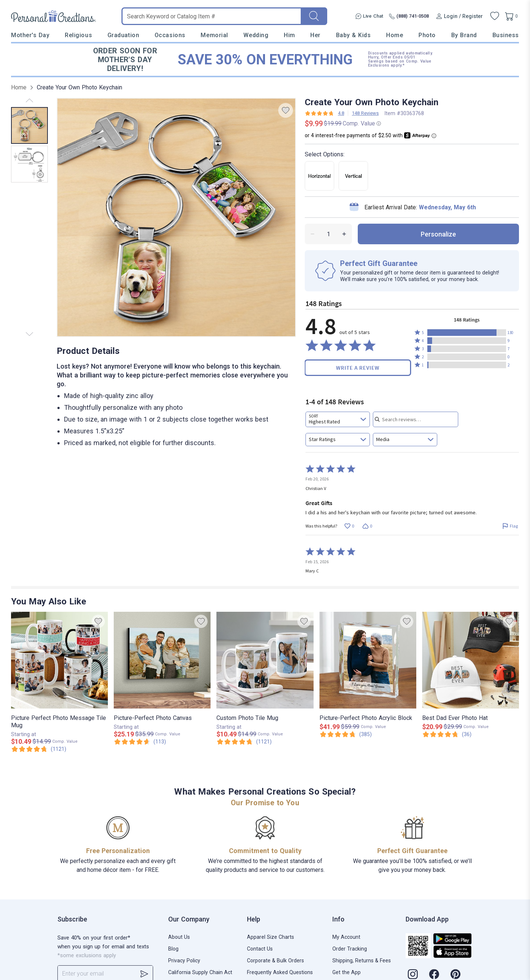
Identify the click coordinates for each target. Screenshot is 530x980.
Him (289, 35)
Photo (427, 35)
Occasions (170, 35)
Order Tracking (350, 949)
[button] (467, 333)
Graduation (123, 35)
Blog (173, 949)
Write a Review (358, 368)
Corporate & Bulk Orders (275, 961)
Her (315, 35)
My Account (346, 937)
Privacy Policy (184, 961)
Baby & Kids (354, 35)
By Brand (464, 35)
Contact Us (260, 949)
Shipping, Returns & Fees (362, 961)
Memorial (214, 35)
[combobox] (338, 419)
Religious (78, 35)
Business (506, 35)
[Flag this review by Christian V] (510, 526)
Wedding (256, 35)
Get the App (347, 972)
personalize (438, 234)
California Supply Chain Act (200, 972)
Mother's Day (30, 35)
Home (395, 35)
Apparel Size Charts (271, 937)
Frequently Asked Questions (280, 972)
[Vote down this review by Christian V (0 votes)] (367, 526)
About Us (179, 937)
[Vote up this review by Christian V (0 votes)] (349, 526)
